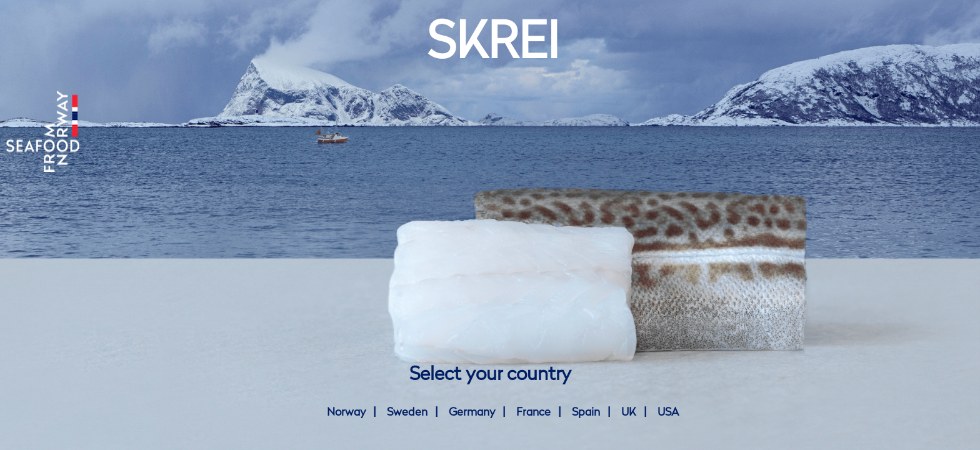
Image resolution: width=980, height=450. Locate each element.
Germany (472, 412)
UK (629, 412)
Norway (346, 412)
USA (668, 412)
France (533, 412)
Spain (586, 412)
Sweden (407, 412)
